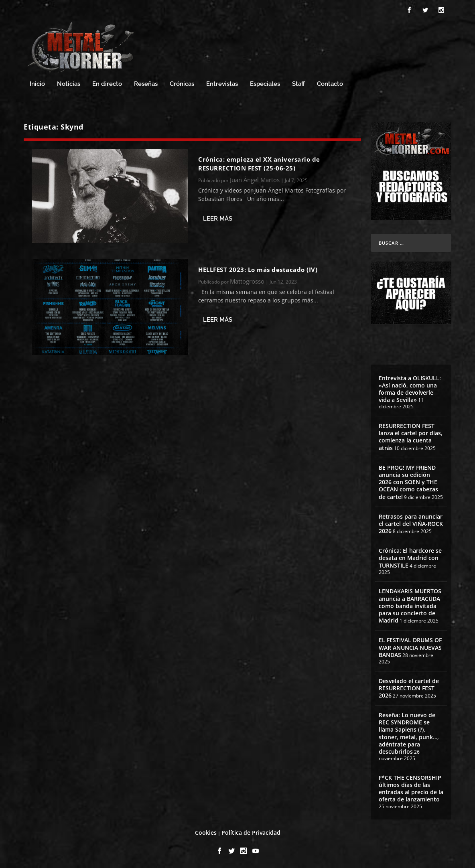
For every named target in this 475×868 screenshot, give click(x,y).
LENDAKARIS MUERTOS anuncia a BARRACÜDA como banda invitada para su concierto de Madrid (410, 606)
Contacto (330, 84)
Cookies (206, 833)
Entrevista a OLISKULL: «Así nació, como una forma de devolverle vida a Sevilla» (410, 389)
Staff (298, 84)
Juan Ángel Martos (255, 180)
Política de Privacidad (251, 833)
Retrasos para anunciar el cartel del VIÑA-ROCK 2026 (411, 524)
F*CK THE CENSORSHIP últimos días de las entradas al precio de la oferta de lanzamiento (411, 789)
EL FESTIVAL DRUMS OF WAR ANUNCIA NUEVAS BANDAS (410, 647)
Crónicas (182, 84)
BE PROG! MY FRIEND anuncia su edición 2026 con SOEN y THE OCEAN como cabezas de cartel (408, 482)
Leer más (218, 219)
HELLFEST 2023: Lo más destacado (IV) (258, 270)
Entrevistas (222, 84)
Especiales (265, 84)
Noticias (69, 84)
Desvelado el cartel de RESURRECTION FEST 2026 (409, 688)
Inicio (37, 84)
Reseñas (146, 84)
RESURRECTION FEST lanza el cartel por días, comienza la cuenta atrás (411, 437)
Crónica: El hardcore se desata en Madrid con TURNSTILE (410, 558)
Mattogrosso (247, 281)
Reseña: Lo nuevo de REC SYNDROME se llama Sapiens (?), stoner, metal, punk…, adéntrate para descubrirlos (409, 733)
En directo (107, 84)
